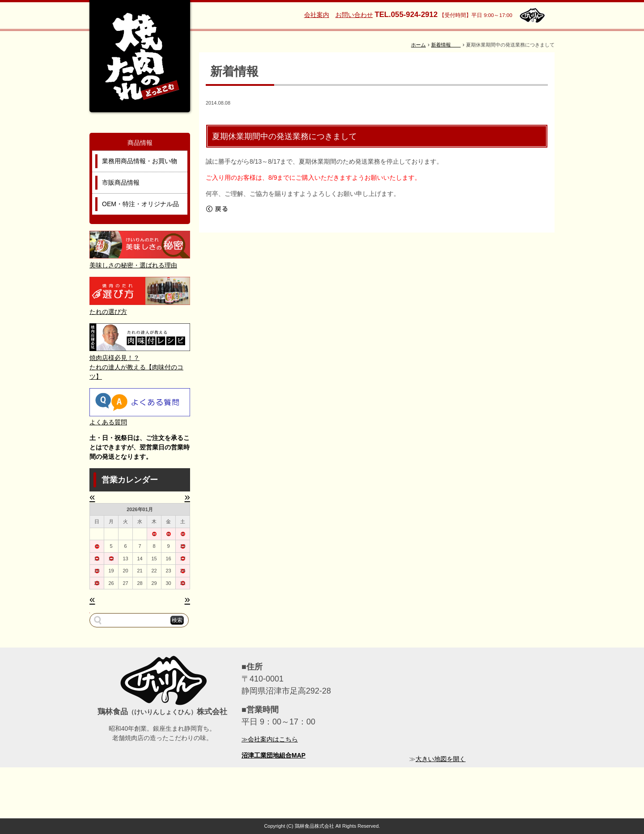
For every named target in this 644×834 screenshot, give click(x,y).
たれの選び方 (108, 312)
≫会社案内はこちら (270, 739)
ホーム (418, 45)
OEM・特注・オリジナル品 (140, 204)
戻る (217, 209)
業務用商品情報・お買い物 (140, 161)
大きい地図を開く (441, 759)
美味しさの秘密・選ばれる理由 (133, 265)
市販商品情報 (121, 182)
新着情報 (446, 45)
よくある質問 (108, 422)
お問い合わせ (354, 15)
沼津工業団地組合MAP (273, 755)
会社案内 (317, 15)
